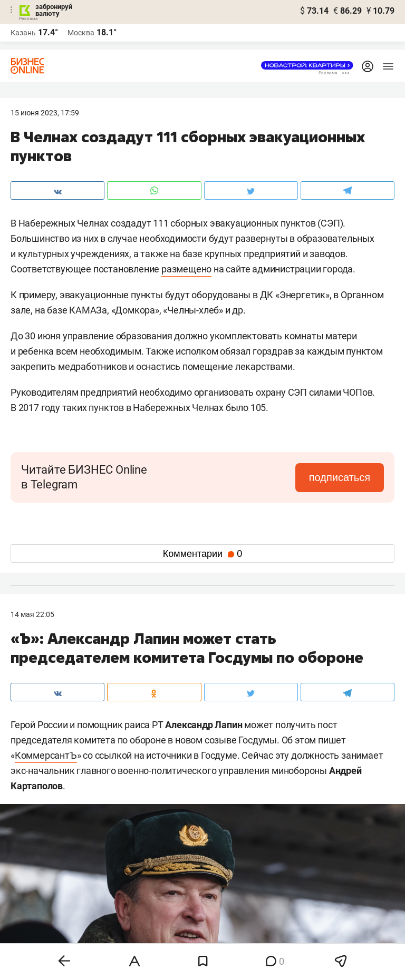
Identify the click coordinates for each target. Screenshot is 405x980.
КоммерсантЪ (46, 755)
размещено (186, 269)
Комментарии (202, 554)
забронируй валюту (54, 10)
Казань (23, 33)
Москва (81, 33)
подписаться (340, 477)
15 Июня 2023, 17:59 (45, 113)
